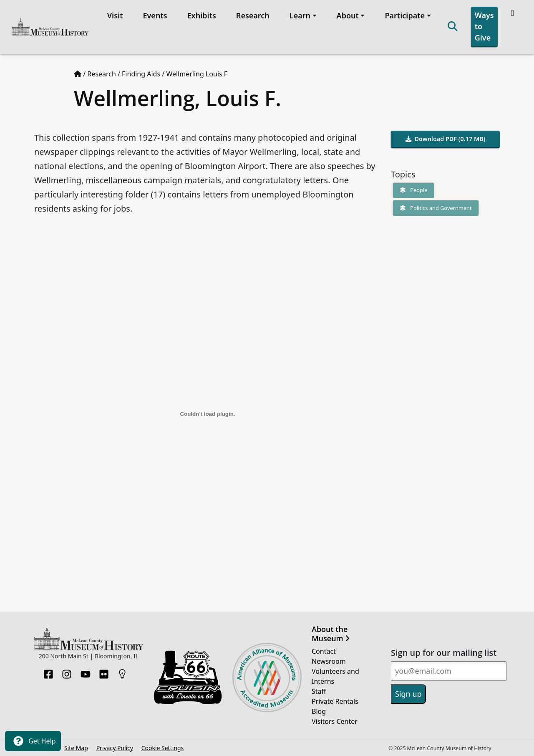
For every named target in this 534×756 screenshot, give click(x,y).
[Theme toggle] (513, 13)
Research (253, 15)
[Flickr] (104, 672)
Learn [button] (300, 15)
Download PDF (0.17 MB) (446, 139)
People (412, 190)
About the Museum (331, 634)
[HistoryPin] (122, 672)
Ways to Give (484, 26)
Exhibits (202, 15)
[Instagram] (67, 672)
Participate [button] (405, 15)
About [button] (348, 15)
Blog (319, 711)
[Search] (453, 27)
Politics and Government (434, 208)
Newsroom (329, 661)
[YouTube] (86, 672)
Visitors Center (335, 721)
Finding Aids (141, 74)
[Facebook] (48, 672)
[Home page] (78, 74)
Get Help (33, 741)
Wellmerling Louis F (197, 74)
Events (155, 15)
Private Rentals (335, 701)
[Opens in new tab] (188, 677)
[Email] (449, 671)
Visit (115, 15)
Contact (324, 651)
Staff (319, 691)
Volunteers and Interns (335, 676)
